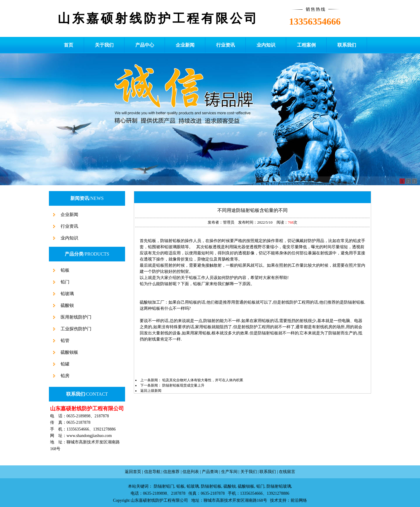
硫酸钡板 (69, 352)
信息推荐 (171, 472)
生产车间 (229, 472)
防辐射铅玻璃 (279, 486)
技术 (274, 500)
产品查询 (210, 472)
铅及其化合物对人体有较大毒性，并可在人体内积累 (203, 380)
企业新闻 (69, 215)
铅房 (64, 376)
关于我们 (249, 472)
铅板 (64, 270)
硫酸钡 (67, 305)
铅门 (64, 282)
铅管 (64, 341)
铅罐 (64, 364)
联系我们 (268, 472)
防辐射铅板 (211, 486)
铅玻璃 (67, 294)
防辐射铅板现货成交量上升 (183, 385)
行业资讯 (69, 226)
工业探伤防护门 (75, 329)
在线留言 (287, 472)
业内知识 (69, 238)
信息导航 (152, 472)
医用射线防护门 (75, 317)
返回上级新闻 (151, 391)
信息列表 (191, 472)
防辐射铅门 (164, 486)
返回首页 (133, 472)
